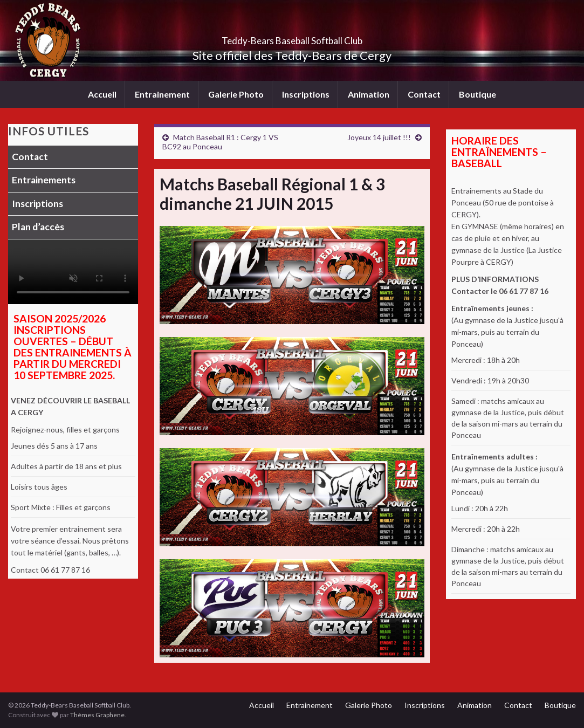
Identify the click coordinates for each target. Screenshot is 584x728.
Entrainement (162, 94)
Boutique (477, 94)
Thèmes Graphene (97, 715)
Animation (369, 94)
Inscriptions (306, 94)
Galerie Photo (236, 94)
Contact (424, 94)
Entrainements (44, 180)
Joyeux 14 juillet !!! (379, 137)
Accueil (102, 94)
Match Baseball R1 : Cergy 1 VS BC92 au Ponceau (220, 142)
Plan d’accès (38, 227)
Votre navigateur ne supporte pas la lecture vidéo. (73, 272)
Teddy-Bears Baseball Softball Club (292, 37)
